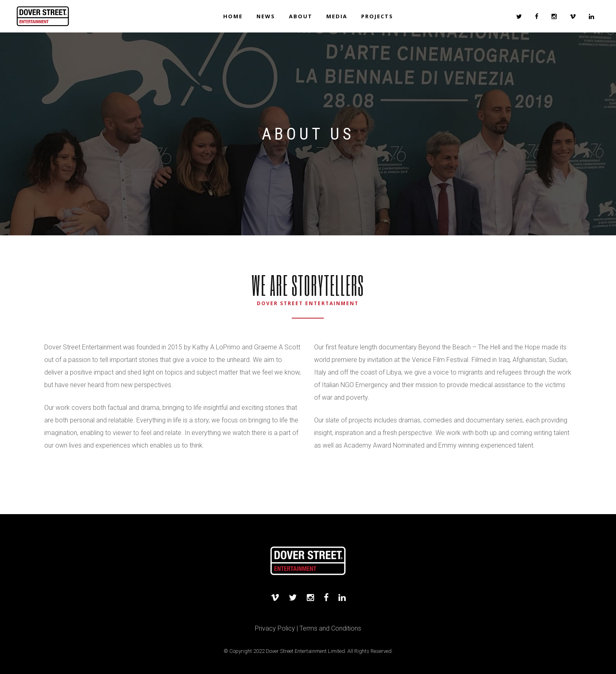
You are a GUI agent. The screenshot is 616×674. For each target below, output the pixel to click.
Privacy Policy (275, 628)
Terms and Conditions (330, 628)
